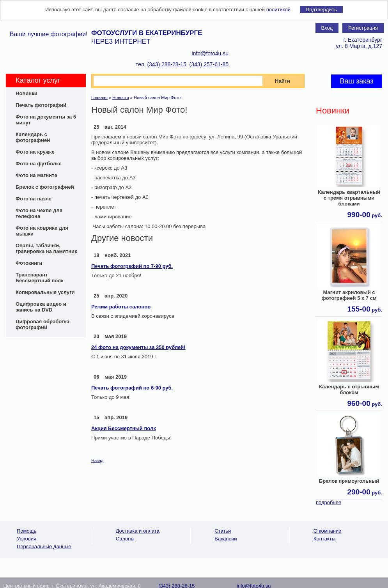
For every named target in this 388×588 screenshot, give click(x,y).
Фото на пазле (34, 199)
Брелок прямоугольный (349, 481)
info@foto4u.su (210, 53)
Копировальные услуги (45, 292)
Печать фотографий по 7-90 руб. (132, 266)
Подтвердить (321, 10)
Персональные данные (44, 546)
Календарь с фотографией (33, 137)
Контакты (324, 539)
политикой (278, 10)
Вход (327, 28)
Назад (97, 460)
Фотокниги (29, 263)
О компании (328, 531)
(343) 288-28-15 (167, 64)
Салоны (125, 539)
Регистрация (363, 28)
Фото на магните (36, 175)
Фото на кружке (35, 152)
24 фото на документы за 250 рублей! (138, 347)
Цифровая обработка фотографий (43, 324)
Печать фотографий (41, 105)
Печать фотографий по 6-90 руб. (132, 388)
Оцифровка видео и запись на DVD (41, 307)
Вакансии (226, 539)
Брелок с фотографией (45, 187)
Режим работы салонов (121, 307)
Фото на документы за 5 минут (46, 120)
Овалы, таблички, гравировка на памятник (46, 248)
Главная (99, 97)
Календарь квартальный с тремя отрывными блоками (349, 198)
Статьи (223, 531)
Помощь (27, 531)
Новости (121, 97)
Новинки (27, 93)
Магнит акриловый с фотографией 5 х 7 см (349, 295)
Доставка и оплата (138, 531)
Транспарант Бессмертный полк (40, 278)
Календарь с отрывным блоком (349, 390)
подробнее (329, 502)
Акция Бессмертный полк (124, 428)
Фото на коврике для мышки (42, 231)
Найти (283, 81)
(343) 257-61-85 (209, 64)
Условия (27, 539)
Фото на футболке (39, 164)
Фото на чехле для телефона (39, 213)
